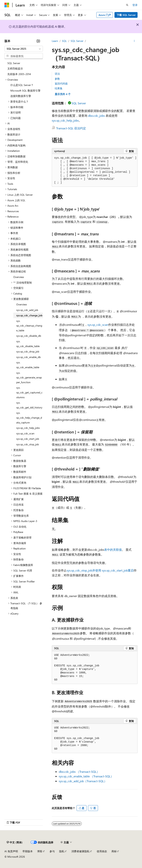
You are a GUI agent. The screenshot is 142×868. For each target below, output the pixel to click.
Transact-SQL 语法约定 (71, 128)
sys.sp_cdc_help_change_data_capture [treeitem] (29, 418)
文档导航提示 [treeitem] (15, 68)
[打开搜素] (127, 5)
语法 (57, 74)
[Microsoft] (7, 5)
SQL (64, 41)
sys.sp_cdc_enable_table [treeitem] (28, 365)
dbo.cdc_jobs (96, 116)
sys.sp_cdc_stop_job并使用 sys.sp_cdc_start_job (97, 570)
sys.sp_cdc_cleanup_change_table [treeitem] (29, 326)
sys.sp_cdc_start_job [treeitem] (28, 439)
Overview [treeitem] (19, 277)
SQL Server (77, 41)
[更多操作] (134, 41)
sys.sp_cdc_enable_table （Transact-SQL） (86, 776)
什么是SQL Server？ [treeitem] (22, 85)
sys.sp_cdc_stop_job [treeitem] (28, 444)
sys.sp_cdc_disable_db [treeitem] (29, 336)
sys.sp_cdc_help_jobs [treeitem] (28, 428)
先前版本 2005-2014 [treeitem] (19, 74)
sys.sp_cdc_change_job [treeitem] (29, 315)
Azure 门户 (105, 15)
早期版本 (28, 851)
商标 (114, 851)
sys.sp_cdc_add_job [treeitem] (27, 310)
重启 (131, 570)
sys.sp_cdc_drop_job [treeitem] (28, 351)
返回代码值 (61, 83)
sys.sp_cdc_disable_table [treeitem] (28, 344)
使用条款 (102, 851)
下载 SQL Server (126, 15)
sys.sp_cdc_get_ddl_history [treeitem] (29, 405)
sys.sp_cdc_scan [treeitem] (25, 433)
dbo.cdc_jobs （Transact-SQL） (79, 772)
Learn (55, 41)
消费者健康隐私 (80, 851)
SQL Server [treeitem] (14, 63)
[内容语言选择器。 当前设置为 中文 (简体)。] (15, 842)
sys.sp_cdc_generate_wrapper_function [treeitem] (29, 377)
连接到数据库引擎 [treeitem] (21, 96)
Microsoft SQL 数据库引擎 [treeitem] (25, 91)
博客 (40, 851)
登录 (135, 5)
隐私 (62, 851)
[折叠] (38, 41)
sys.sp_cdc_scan (98, 325)
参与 (52, 851)
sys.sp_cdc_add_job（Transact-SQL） (83, 781)
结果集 (59, 88)
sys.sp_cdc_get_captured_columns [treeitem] (29, 392)
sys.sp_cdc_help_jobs (65, 120)
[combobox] (24, 49)
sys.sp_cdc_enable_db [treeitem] (28, 357)
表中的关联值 (113, 550)
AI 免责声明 (11, 851)
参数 (57, 79)
